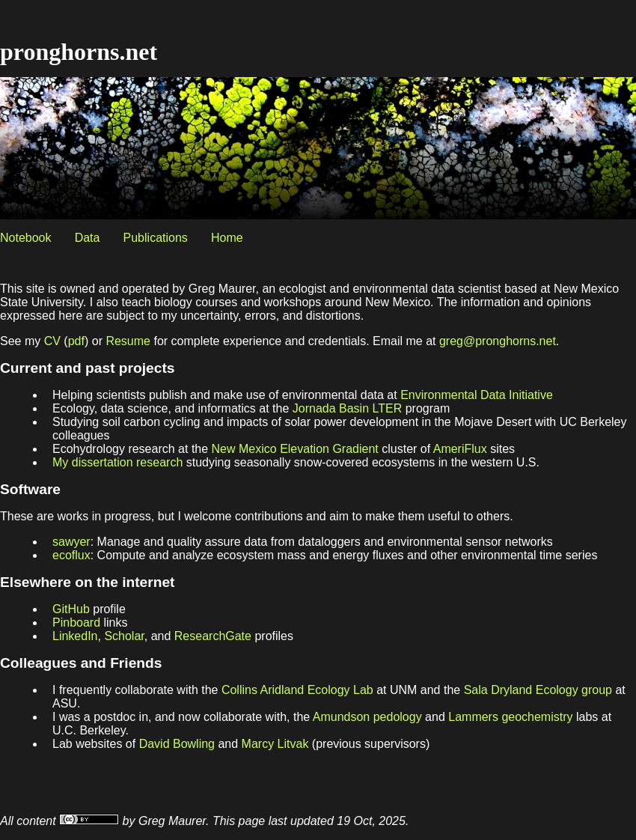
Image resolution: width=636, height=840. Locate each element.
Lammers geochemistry (510, 717)
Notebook (26, 238)
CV (52, 341)
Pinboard (76, 623)
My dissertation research (117, 462)
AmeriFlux (460, 449)
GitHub (71, 609)
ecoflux (71, 555)
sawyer (71, 542)
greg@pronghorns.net (498, 341)
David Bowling (177, 744)
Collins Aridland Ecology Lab (297, 690)
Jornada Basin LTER (347, 408)
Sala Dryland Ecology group (538, 690)
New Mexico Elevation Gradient (295, 449)
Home (227, 238)
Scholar (124, 636)
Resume (128, 341)
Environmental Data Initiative (477, 395)
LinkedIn (75, 636)
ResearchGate (213, 636)
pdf (76, 341)
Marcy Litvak (275, 744)
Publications (156, 238)
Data (88, 238)
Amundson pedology (367, 717)
